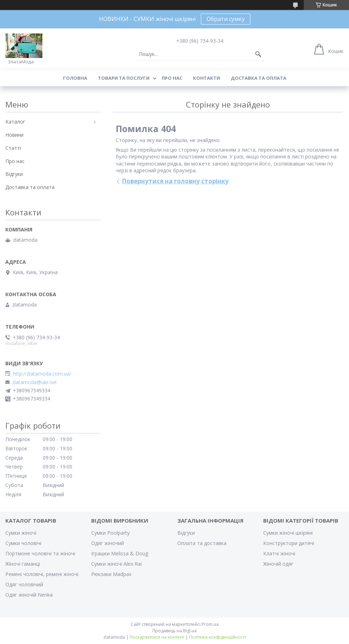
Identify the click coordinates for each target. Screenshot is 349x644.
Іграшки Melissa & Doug (120, 553)
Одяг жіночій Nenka (29, 595)
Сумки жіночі (21, 533)
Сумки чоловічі (23, 543)
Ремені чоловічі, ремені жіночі (42, 574)
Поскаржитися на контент (157, 637)
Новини (14, 135)
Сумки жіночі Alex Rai (116, 564)
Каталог (15, 122)
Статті (13, 148)
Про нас (172, 78)
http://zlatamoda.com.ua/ (42, 374)
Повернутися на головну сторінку (175, 181)
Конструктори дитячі (289, 543)
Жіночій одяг (278, 564)
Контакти (207, 78)
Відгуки (14, 174)
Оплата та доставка (202, 543)
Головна (75, 78)
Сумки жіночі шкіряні (288, 533)
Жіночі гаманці (23, 564)
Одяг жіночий (108, 543)
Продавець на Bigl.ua (174, 631)
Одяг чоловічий (24, 584)
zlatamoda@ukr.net (35, 382)
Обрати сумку (226, 19)
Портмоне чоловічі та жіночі (40, 553)
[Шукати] (258, 54)
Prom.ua (210, 624)
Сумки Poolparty (110, 533)
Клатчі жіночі (279, 553)
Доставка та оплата (259, 78)
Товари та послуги (124, 78)
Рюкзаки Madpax (111, 574)
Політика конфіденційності (217, 637)
